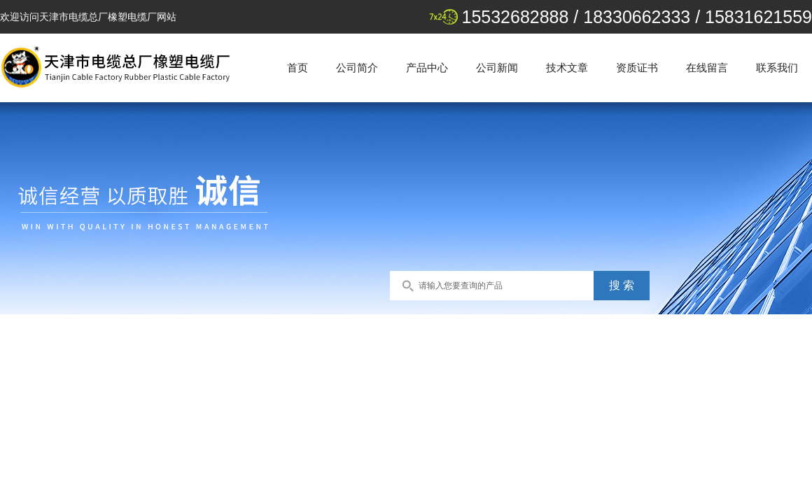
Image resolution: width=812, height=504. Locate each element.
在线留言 (707, 68)
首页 (297, 68)
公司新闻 (497, 68)
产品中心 (427, 68)
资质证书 (637, 68)
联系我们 (777, 68)
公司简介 (357, 68)
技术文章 (567, 68)
